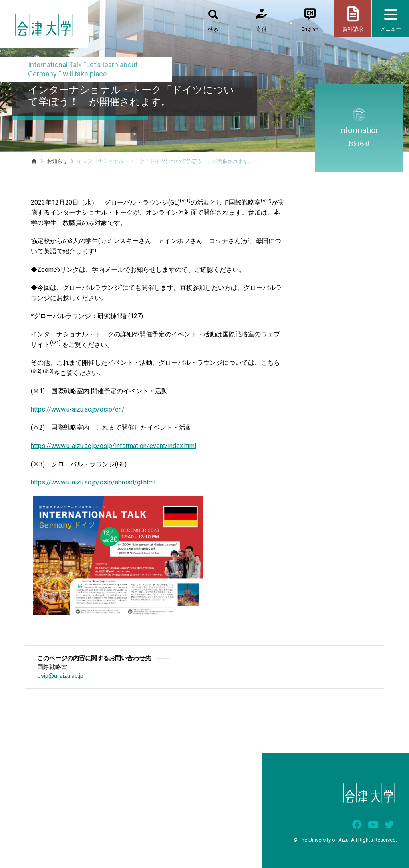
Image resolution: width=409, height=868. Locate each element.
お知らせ (57, 161)
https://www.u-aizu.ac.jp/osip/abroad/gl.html (93, 482)
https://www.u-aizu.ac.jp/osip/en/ (78, 409)
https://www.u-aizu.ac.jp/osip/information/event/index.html (113, 446)
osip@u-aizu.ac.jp (60, 676)
